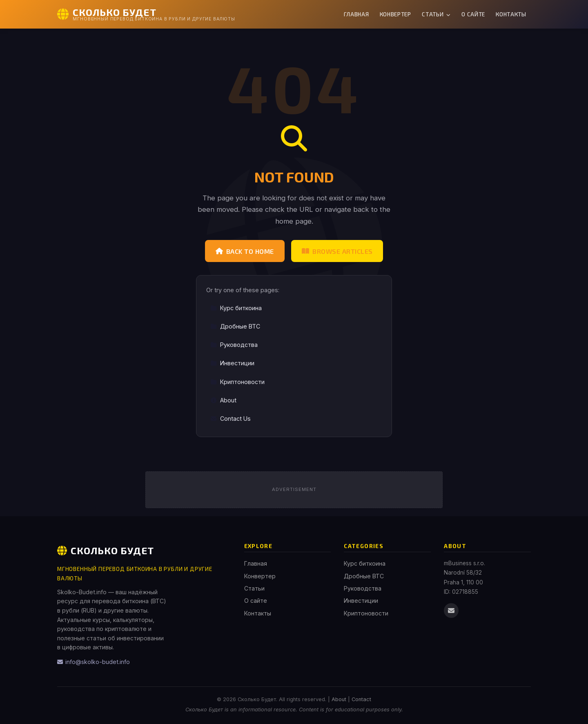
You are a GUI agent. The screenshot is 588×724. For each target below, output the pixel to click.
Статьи (436, 14)
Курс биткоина (236, 308)
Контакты (511, 14)
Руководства (234, 345)
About (223, 400)
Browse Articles (337, 251)
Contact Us (231, 419)
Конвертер (395, 14)
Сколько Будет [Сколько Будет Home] (106, 550)
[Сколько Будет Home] (146, 14)
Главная (356, 14)
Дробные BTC (235, 326)
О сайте (473, 14)
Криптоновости (237, 382)
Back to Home (245, 251)
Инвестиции (232, 363)
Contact (361, 699)
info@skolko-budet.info (94, 662)
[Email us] (451, 611)
